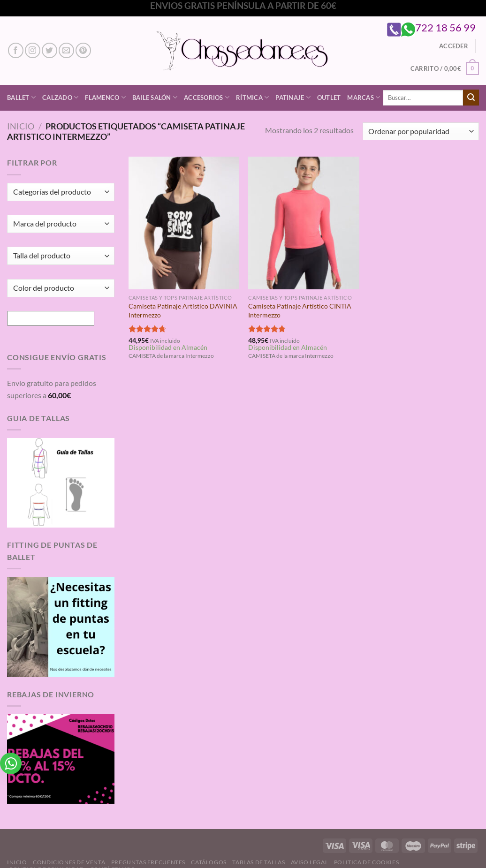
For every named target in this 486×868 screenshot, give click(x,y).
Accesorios (207, 97)
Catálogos (209, 862)
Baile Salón (155, 97)
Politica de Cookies (367, 862)
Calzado (60, 97)
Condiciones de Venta (69, 862)
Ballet (21, 97)
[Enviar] (471, 98)
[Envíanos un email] (66, 50)
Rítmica (252, 97)
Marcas (364, 97)
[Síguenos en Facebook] (16, 50)
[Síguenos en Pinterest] (83, 50)
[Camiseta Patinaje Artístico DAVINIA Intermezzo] (184, 223)
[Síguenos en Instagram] (33, 50)
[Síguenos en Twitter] (49, 50)
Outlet (329, 98)
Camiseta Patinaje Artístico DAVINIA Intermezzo (183, 310)
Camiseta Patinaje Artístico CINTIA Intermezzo (300, 310)
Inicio (21, 126)
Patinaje (293, 97)
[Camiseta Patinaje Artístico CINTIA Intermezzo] (304, 223)
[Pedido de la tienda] (421, 132)
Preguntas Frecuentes (148, 862)
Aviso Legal (310, 862)
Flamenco (105, 97)
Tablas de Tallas (258, 862)
